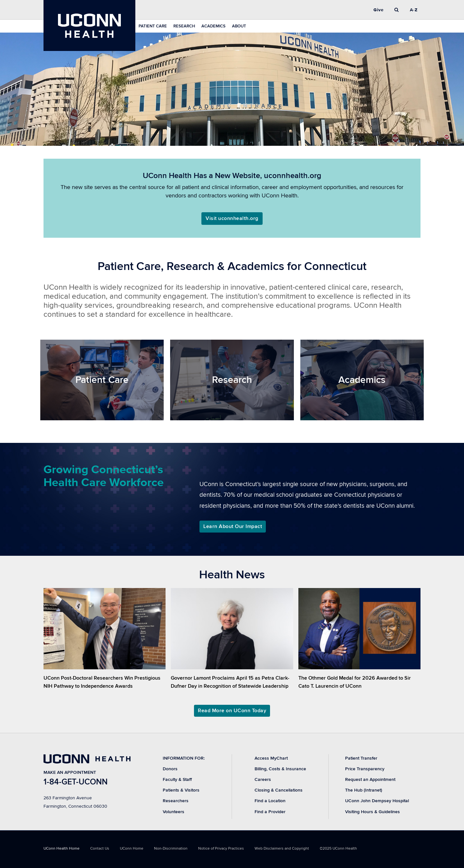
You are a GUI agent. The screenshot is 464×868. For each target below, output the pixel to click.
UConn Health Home (62, 848)
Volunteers (174, 812)
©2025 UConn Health (338, 848)
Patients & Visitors (181, 790)
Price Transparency (365, 769)
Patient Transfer (361, 758)
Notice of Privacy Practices (221, 848)
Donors (170, 769)
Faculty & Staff (177, 779)
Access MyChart (271, 758)
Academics (213, 26)
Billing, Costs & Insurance (280, 769)
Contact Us (100, 848)
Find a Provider (270, 812)
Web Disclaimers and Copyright (282, 848)
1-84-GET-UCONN (76, 782)
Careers (263, 779)
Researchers (176, 801)
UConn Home (132, 848)
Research (184, 26)
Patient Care (153, 26)
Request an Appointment (370, 779)
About (239, 26)
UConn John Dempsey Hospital (377, 801)
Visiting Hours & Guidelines (372, 812)
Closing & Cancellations (279, 790)
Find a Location (270, 801)
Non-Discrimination (171, 848)
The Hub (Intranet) (364, 790)
